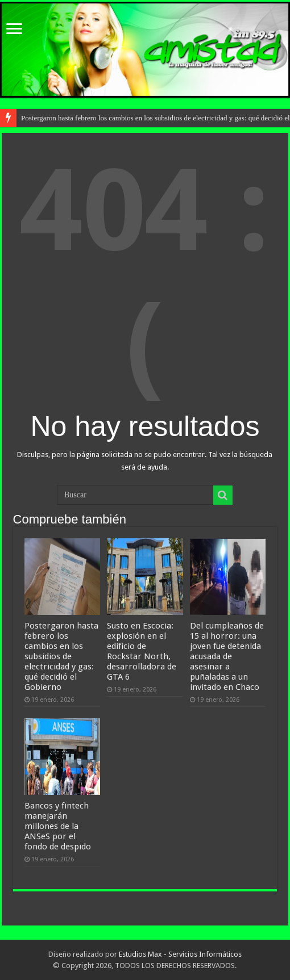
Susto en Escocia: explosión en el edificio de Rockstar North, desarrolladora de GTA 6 (142, 651)
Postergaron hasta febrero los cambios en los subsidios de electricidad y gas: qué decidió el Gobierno (61, 656)
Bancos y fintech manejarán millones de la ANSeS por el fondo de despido (58, 826)
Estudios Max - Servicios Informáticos (180, 954)
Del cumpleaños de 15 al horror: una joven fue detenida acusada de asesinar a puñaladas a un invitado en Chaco (227, 656)
